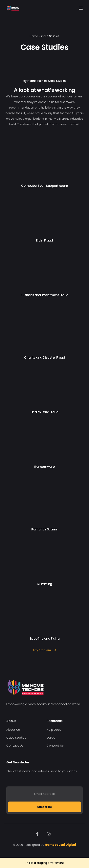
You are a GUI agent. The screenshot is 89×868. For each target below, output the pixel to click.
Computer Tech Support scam (44, 186)
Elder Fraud (44, 240)
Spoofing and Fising (45, 638)
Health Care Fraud (45, 412)
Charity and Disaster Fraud (45, 357)
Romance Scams (44, 529)
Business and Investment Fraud (44, 295)
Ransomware (44, 467)
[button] (44, 653)
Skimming (44, 584)
